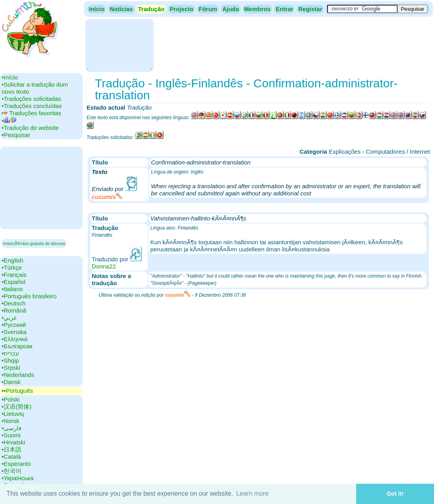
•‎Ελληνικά (14, 339)
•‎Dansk (11, 382)
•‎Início (10, 77)
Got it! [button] (395, 494)
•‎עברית (10, 353)
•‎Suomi (11, 435)
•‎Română (14, 310)
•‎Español (13, 282)
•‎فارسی (12, 428)
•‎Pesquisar (16, 135)
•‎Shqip (10, 360)
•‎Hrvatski (13, 442)
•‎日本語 (12, 449)
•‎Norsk (10, 421)
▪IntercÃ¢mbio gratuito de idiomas (34, 243)
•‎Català (11, 457)
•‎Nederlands (18, 375)
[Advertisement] (119, 45)
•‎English (12, 260)
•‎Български (17, 346)
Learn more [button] (253, 493)
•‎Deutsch (14, 303)
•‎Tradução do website (30, 128)
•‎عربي (9, 318)
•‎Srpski (11, 368)
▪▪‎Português (17, 391)
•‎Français (14, 275)
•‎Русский (14, 325)
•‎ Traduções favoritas (31, 113)
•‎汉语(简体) (16, 406)
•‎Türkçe (12, 267)
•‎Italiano (12, 289)
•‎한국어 (12, 471)
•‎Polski (11, 399)
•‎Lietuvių (13, 414)
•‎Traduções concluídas (32, 106)
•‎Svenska (14, 332)
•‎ (9, 121)
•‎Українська (17, 478)
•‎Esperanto (16, 464)
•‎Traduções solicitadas (31, 99)
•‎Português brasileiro (29, 296)
